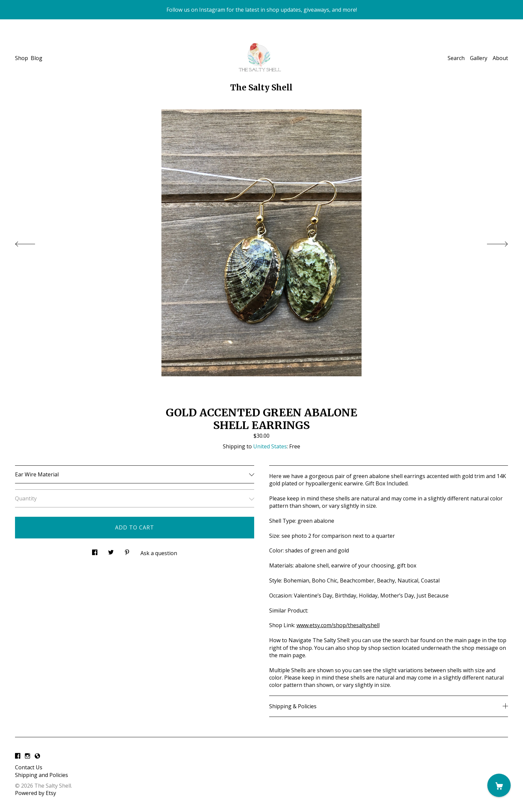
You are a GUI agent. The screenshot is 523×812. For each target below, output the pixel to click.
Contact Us (29, 767)
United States (270, 446)
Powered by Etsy (36, 793)
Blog (37, 58)
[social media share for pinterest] (127, 551)
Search (456, 58)
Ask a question (159, 553)
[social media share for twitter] (111, 551)
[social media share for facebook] (95, 551)
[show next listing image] (491, 242)
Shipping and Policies (42, 775)
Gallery (479, 58)
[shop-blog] (37, 756)
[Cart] (499, 785)
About (500, 58)
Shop (22, 58)
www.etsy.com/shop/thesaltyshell (338, 625)
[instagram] (28, 756)
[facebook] (18, 756)
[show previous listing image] (32, 242)
